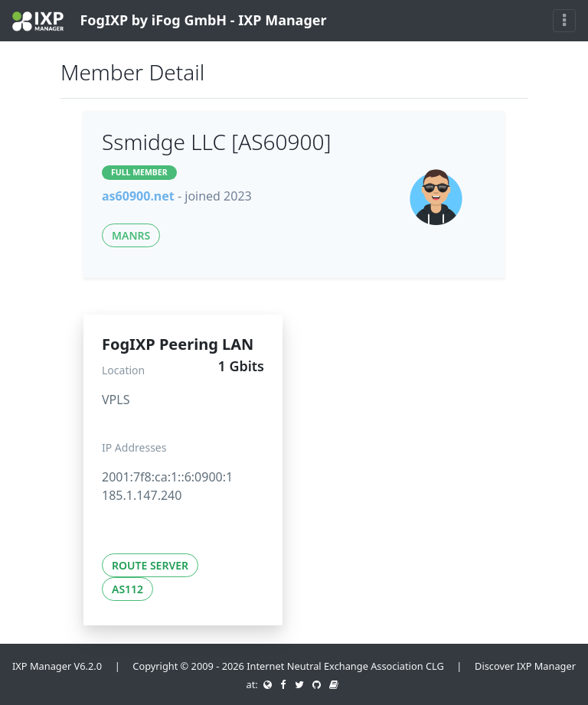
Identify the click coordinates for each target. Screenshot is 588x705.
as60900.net (138, 196)
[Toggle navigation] (564, 21)
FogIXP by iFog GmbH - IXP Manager (170, 21)
